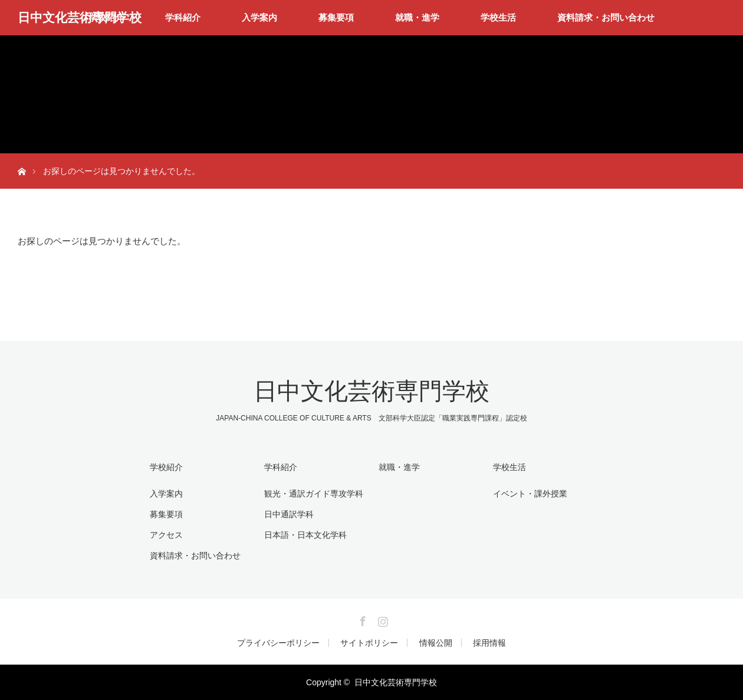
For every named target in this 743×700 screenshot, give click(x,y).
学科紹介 (183, 17)
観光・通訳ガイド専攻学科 (314, 494)
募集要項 (336, 17)
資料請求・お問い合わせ (606, 17)
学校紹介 (166, 467)
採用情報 (489, 643)
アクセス (166, 535)
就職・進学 (417, 17)
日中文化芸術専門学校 (80, 17)
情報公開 (436, 643)
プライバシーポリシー (278, 643)
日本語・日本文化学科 (305, 535)
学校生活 (498, 17)
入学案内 (259, 17)
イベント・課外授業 (530, 494)
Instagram (382, 619)
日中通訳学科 (289, 514)
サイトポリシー (369, 643)
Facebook (361, 619)
